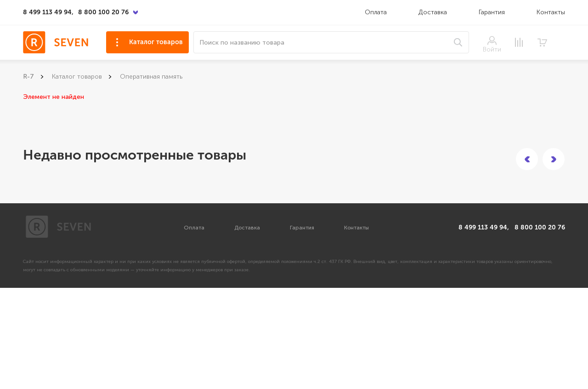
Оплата (376, 12)
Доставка (434, 12)
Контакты (551, 12)
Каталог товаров (156, 42)
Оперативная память (151, 77)
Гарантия (492, 12)
